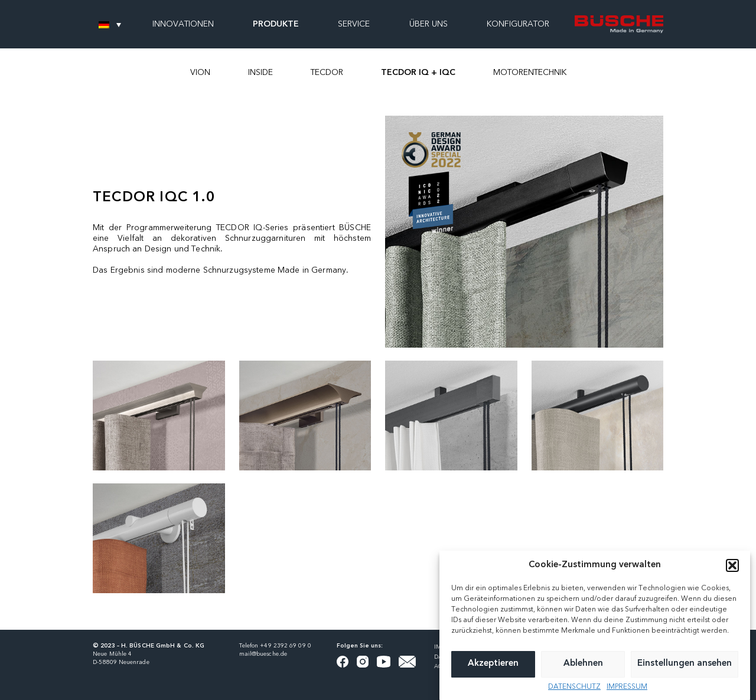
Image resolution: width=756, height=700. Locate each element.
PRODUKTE (276, 24)
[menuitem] (110, 24)
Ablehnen (583, 672)
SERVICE (354, 24)
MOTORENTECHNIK (530, 73)
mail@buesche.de (263, 654)
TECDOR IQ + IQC (418, 73)
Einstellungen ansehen (685, 672)
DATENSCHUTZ (574, 695)
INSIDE (260, 73)
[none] (110, 24)
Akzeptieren (493, 672)
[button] (732, 574)
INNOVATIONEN (183, 24)
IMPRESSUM (627, 695)
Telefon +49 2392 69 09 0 (275, 646)
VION (200, 73)
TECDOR (327, 73)
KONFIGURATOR (518, 24)
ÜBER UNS (428, 24)
